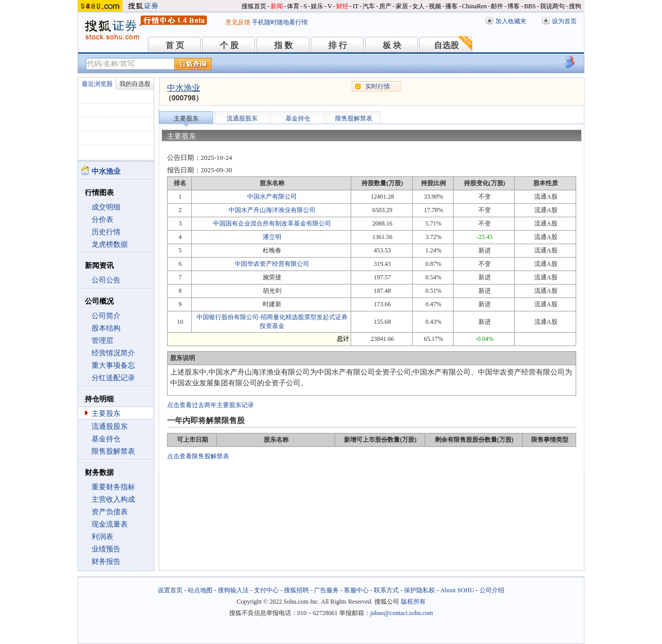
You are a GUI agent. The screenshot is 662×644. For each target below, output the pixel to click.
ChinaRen (474, 6)
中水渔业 (184, 88)
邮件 (497, 6)
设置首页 (170, 590)
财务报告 (106, 561)
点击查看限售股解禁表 (198, 456)
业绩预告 (106, 549)
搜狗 (575, 6)
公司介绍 (492, 590)
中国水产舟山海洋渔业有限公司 (272, 210)
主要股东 (106, 414)
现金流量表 (110, 524)
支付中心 (266, 590)
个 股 (229, 45)
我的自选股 (135, 84)
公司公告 (106, 280)
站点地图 (200, 590)
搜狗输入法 (233, 590)
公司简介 (106, 316)
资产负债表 (110, 512)
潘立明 (272, 237)
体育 (293, 6)
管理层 (102, 341)
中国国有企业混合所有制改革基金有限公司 (272, 223)
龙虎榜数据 (110, 244)
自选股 (446, 45)
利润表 (102, 537)
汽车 (369, 6)
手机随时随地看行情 (280, 22)
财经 (342, 6)
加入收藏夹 (511, 21)
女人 (418, 6)
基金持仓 (106, 439)
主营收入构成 (113, 499)
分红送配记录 (113, 378)
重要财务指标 (113, 487)
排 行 (338, 45)
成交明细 (106, 207)
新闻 (277, 6)
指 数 (283, 45)
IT (356, 6)
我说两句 (552, 6)
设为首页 (564, 21)
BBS (530, 6)
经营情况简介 (113, 353)
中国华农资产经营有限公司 (272, 264)
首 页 (175, 45)
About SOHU (457, 590)
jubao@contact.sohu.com (402, 613)
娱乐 (317, 6)
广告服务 (326, 590)
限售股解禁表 (113, 451)
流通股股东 (110, 426)
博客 (514, 6)
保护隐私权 (419, 590)
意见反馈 (238, 22)
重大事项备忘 (113, 365)
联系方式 (386, 590)
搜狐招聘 (296, 590)
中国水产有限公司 (272, 197)
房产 (385, 6)
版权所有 (413, 602)
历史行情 (106, 232)
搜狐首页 (254, 6)
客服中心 (356, 590)
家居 (402, 6)
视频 (435, 6)
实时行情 (378, 86)
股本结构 (106, 328)
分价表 (102, 220)
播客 (452, 6)
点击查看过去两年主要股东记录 (210, 405)
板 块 (392, 45)
